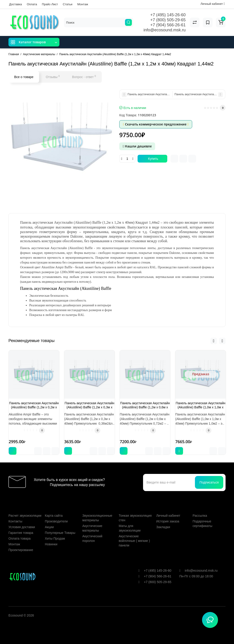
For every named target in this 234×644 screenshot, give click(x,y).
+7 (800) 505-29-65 (168, 20)
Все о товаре (24, 77)
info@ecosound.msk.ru (165, 30)
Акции (49, 521)
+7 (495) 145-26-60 (168, 15)
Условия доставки (22, 521)
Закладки (163, 521)
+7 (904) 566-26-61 (168, 25)
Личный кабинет (168, 510)
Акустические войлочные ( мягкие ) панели (134, 535)
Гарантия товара (21, 527)
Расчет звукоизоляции (25, 510)
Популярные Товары (60, 527)
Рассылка (200, 510)
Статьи (68, 4)
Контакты (15, 516)
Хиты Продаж (55, 533)
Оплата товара (20, 533)
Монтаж (83, 4)
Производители (56, 516)
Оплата (32, 4)
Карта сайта (54, 510)
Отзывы (53, 77)
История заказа (168, 516)
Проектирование (21, 544)
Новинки (51, 538)
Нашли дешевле (137, 146)
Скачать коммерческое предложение (156, 124)
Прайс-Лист (50, 4)
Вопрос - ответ (84, 77)
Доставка (16, 4)
